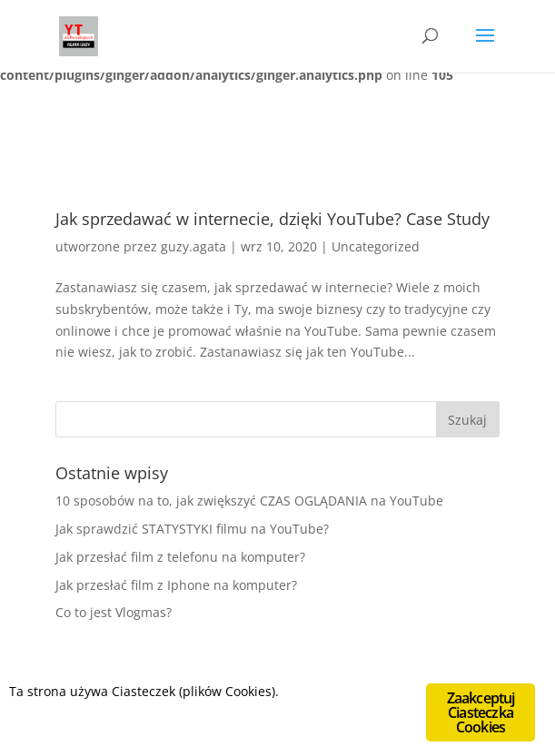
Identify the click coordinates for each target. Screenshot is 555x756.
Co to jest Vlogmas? (114, 612)
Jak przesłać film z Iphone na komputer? (176, 585)
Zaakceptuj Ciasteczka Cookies (481, 712)
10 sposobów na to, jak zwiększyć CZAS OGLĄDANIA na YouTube (249, 501)
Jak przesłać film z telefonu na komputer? (180, 557)
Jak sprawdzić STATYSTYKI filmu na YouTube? (192, 529)
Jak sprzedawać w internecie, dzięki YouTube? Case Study (273, 219)
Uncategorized (376, 246)
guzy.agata (193, 246)
